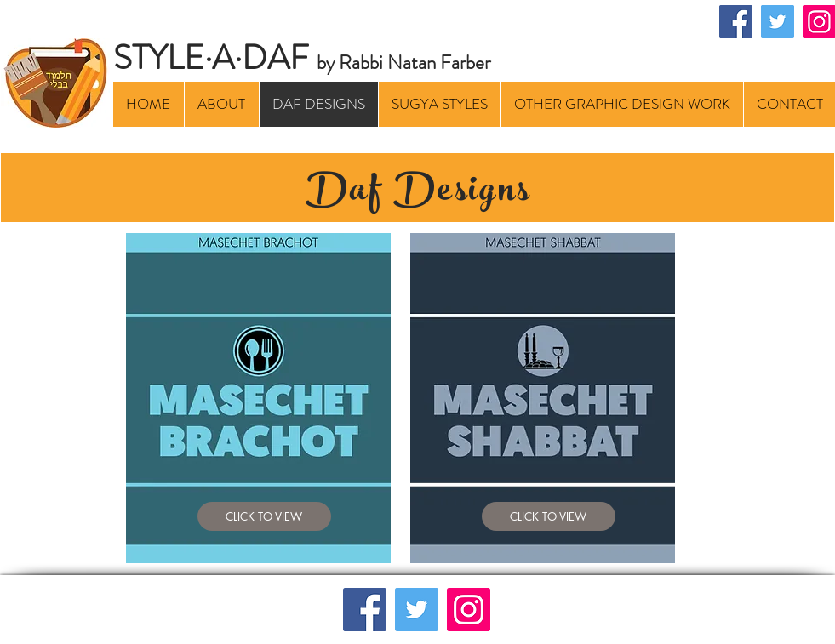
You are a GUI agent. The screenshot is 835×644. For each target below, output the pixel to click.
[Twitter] (778, 22)
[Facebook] (736, 22)
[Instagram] (469, 610)
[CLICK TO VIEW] (264, 516)
